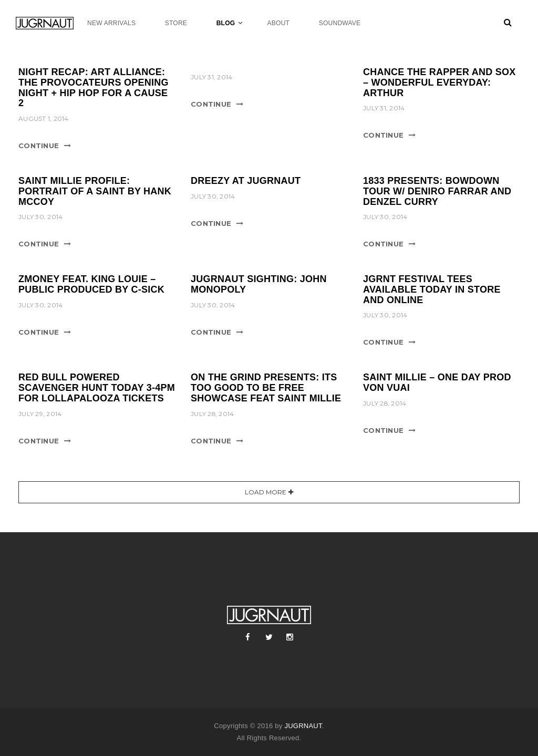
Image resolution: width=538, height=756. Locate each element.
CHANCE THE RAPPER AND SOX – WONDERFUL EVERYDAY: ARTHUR (439, 82)
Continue (39, 146)
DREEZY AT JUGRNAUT (246, 181)
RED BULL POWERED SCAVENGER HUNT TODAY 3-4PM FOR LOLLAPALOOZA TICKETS (97, 388)
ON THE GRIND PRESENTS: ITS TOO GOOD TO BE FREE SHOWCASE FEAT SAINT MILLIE (266, 388)
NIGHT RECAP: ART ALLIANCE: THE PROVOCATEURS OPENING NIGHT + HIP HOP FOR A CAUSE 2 (94, 87)
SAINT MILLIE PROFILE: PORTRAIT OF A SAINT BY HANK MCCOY (95, 191)
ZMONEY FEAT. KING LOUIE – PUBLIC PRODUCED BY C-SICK (91, 284)
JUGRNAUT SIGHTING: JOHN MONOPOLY (259, 284)
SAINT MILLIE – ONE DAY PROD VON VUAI (437, 382)
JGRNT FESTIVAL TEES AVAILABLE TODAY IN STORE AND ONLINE (432, 289)
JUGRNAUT (303, 726)
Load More (266, 492)
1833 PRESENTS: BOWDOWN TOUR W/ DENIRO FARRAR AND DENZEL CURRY (437, 191)
